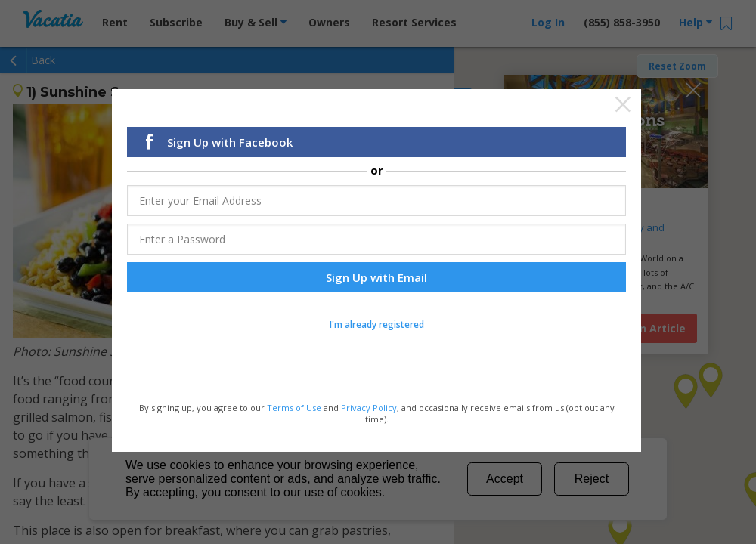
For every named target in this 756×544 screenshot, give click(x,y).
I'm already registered (377, 326)
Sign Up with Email (376, 279)
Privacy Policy (369, 409)
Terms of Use (294, 409)
